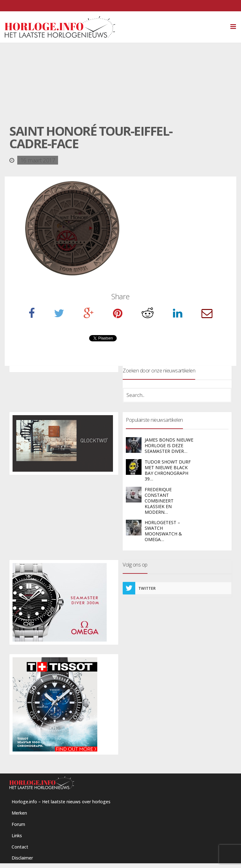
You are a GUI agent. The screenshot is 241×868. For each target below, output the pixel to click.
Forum (18, 824)
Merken (19, 813)
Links (17, 835)
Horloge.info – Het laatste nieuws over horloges (61, 802)
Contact (20, 847)
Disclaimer (22, 858)
